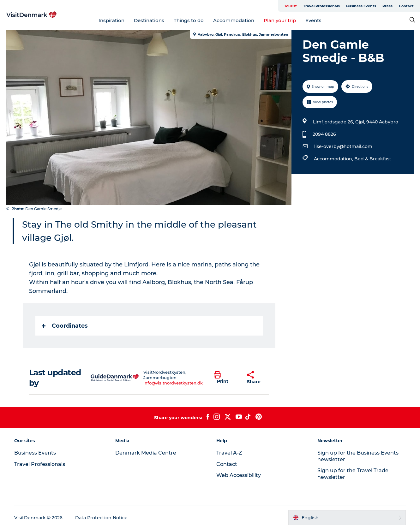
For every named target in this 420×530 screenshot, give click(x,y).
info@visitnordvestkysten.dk (173, 383)
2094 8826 (324, 134)
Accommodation (234, 20)
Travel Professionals (321, 6)
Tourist (291, 6)
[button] (225, 378)
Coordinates (65, 326)
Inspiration (111, 20)
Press (387, 6)
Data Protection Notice (101, 518)
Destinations (149, 20)
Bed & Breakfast (373, 159)
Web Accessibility (239, 475)
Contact (406, 6)
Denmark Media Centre (146, 453)
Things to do (189, 20)
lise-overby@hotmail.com (343, 146)
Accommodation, (334, 159)
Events (313, 20)
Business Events (361, 6)
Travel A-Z (229, 453)
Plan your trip (280, 20)
